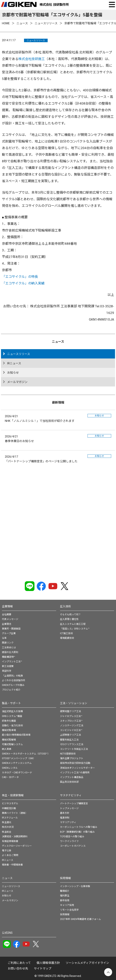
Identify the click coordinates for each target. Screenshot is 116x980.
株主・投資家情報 (13, 795)
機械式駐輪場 (9, 740)
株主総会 (7, 832)
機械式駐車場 (9, 730)
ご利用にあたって (19, 963)
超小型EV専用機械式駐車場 (16, 735)
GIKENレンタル (10, 768)
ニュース (7, 878)
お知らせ (13, 373)
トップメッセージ (69, 808)
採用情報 (65, 878)
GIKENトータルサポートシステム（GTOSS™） (26, 754)
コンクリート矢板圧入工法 (74, 749)
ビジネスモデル (10, 803)
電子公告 (7, 851)
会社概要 (7, 615)
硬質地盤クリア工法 (70, 711)
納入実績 (7, 749)
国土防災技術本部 (69, 782)
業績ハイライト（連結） (15, 813)
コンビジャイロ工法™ (71, 730)
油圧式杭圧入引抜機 (12, 711)
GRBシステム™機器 (12, 716)
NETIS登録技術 (68, 754)
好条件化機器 (9, 721)
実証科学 (7, 671)
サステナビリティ (71, 795)
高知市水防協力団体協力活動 (75, 763)
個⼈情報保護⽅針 (48, 963)
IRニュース (14, 363)
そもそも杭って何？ (70, 615)
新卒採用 (65, 900)
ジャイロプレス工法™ (71, 716)
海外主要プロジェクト (72, 758)
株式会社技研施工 (32, 59)
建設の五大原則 (10, 652)
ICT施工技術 (66, 633)
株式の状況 (8, 827)
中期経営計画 (9, 808)
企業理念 (7, 624)
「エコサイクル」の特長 (20, 277)
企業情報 (7, 606)
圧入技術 (65, 606)
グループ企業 (9, 633)
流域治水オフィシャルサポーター (77, 768)
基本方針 (65, 813)
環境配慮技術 (67, 638)
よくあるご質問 (10, 855)
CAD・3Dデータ (10, 777)
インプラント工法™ (12, 662)
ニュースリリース (36, 40)
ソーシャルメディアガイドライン (87, 963)
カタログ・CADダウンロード (17, 773)
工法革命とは (9, 648)
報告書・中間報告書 (12, 865)
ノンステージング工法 (72, 726)
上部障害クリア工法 (70, 735)
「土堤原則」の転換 (12, 676)
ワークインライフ (69, 841)
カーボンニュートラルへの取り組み (79, 827)
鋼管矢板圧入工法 (69, 740)
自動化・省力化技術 (12, 726)
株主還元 (7, 822)
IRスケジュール (10, 818)
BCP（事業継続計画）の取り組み (77, 832)
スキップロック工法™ (71, 721)
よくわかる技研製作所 (14, 680)
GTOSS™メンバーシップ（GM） (19, 758)
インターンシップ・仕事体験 (75, 886)
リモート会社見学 (69, 910)
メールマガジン (17, 382)
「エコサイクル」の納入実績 (23, 283)
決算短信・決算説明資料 (15, 837)
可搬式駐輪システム (12, 744)
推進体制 (65, 818)
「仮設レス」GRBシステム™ (75, 629)
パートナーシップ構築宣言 (74, 803)
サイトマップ (43, 969)
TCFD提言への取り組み (72, 837)
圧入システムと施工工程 (73, 624)
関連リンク (8, 643)
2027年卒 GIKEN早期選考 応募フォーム (80, 919)
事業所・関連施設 (11, 629)
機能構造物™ (9, 657)
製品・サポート (11, 703)
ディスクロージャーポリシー (17, 846)
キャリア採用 (67, 905)
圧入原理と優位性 (69, 619)
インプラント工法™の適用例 (75, 773)
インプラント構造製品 (72, 777)
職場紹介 (65, 891)
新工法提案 (8, 666)
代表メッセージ (10, 619)
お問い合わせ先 (18, 969)
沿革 (4, 638)
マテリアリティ (68, 822)
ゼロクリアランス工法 (72, 744)
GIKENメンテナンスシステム (17, 763)
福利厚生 (65, 896)
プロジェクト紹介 (11, 690)
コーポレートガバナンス (73, 846)
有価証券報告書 (10, 841)
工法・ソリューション (74, 703)
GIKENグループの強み (13, 685)
